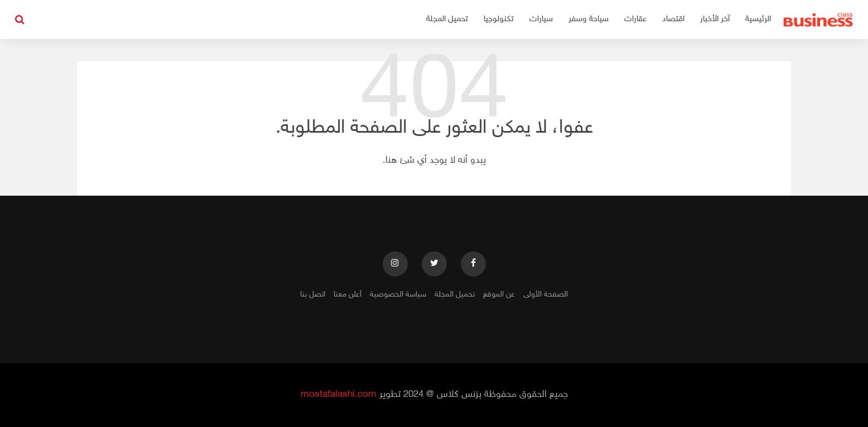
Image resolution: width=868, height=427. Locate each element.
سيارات (541, 19)
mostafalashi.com (339, 395)
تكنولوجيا (499, 19)
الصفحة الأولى (546, 295)
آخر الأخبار (715, 19)
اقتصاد (673, 19)
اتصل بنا (313, 295)
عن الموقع (499, 295)
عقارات (635, 19)
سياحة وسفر (589, 19)
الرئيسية (758, 19)
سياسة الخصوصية (398, 295)
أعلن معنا (348, 295)
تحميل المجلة (447, 19)
